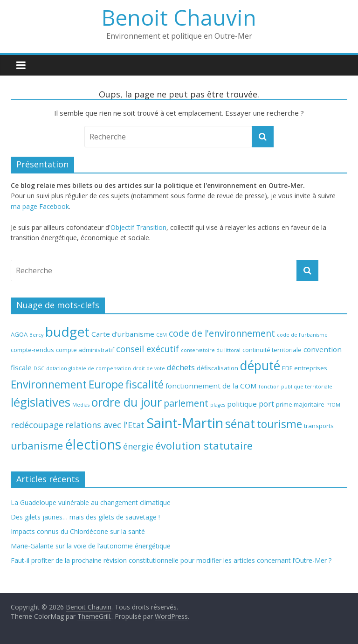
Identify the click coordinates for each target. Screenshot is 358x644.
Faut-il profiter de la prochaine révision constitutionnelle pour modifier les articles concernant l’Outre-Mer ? (171, 560)
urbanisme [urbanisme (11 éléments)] (37, 445)
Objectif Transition (138, 227)
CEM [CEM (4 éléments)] (162, 335)
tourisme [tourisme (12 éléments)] (279, 424)
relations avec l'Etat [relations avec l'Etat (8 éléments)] (105, 425)
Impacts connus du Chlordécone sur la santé (78, 531)
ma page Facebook (40, 206)
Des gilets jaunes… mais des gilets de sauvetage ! (85, 517)
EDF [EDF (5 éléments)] (287, 368)
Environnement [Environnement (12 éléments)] (49, 384)
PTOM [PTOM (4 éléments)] (333, 405)
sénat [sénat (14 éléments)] (240, 423)
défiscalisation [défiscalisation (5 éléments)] (217, 368)
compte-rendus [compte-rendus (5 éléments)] (32, 350)
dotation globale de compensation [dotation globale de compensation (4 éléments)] (89, 368)
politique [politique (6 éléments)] (242, 404)
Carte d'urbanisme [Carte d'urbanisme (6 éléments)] (123, 334)
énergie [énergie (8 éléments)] (138, 446)
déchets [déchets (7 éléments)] (181, 367)
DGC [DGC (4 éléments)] (39, 368)
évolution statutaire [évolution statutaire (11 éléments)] (204, 445)
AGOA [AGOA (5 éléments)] (19, 334)
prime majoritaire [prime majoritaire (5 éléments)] (300, 404)
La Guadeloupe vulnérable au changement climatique (91, 502)
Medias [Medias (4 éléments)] (81, 405)
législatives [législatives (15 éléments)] (41, 402)
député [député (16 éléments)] (260, 366)
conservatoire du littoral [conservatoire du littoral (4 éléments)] (211, 350)
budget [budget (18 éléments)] (67, 332)
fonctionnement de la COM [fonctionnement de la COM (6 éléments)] (211, 386)
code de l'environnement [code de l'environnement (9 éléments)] (222, 333)
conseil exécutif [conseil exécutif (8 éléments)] (148, 349)
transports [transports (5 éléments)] (319, 426)
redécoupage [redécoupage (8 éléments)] (37, 425)
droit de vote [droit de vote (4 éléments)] (149, 368)
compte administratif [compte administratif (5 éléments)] (85, 350)
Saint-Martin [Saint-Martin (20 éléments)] (185, 423)
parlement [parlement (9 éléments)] (186, 403)
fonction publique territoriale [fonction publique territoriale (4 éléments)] (296, 387)
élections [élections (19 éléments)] (93, 444)
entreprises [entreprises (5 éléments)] (311, 368)
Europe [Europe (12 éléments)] (106, 384)
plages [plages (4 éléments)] (218, 405)
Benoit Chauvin (179, 17)
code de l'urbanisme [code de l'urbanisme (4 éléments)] (302, 335)
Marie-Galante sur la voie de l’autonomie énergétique (91, 546)
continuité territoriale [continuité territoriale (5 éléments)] (272, 350)
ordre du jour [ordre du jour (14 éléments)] (127, 402)
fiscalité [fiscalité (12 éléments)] (145, 384)
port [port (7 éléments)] (266, 404)
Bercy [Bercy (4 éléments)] (36, 335)
